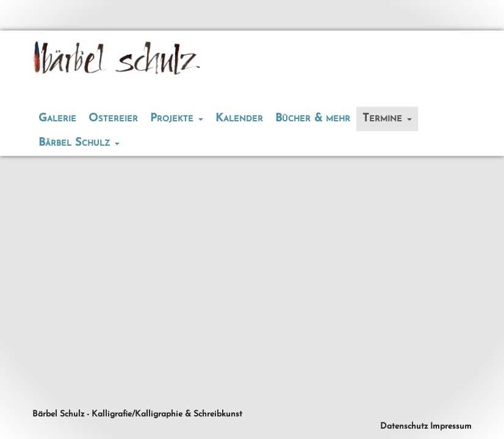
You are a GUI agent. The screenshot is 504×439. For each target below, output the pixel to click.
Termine (387, 119)
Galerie (57, 119)
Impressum (451, 427)
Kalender (239, 119)
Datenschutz (404, 427)
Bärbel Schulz (79, 143)
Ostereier (113, 119)
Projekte (177, 119)
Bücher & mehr (313, 119)
